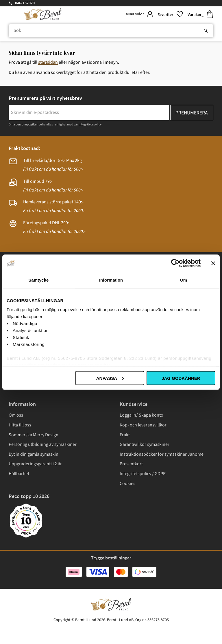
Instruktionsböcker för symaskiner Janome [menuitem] (162, 454)
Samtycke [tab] (38, 280)
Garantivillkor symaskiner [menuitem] (145, 444)
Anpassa (110, 378)
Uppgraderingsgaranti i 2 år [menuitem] (35, 464)
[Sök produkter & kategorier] (111, 31)
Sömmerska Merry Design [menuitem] (34, 435)
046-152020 (25, 3)
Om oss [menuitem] (16, 415)
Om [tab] (183, 280)
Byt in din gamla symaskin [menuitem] (34, 454)
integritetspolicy (90, 124)
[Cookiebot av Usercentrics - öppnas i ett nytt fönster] (175, 263)
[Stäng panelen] (213, 263)
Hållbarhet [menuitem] (19, 474)
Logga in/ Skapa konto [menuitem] (141, 415)
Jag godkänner (181, 378)
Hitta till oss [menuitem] (20, 425)
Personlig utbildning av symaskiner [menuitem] (43, 444)
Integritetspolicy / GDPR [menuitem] (143, 474)
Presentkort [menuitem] (131, 464)
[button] (170, 14)
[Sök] (206, 31)
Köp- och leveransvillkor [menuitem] (143, 425)
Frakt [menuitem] (125, 435)
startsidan (48, 62)
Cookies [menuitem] (127, 484)
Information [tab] (111, 280)
